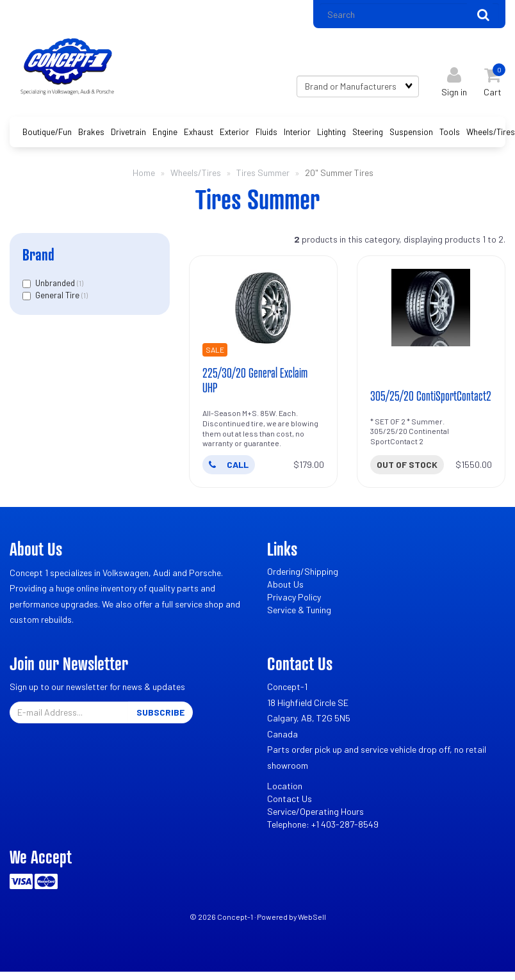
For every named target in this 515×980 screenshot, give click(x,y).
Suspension (411, 133)
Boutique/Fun (47, 133)
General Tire (58, 297)
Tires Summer (263, 174)
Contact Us (290, 800)
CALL (229, 466)
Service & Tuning (299, 612)
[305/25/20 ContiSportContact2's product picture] (431, 309)
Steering (368, 133)
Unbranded (56, 284)
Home (144, 174)
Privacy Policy (294, 599)
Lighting (331, 133)
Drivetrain (128, 133)
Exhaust (199, 133)
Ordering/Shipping (303, 573)
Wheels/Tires (491, 133)
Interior (297, 133)
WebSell (312, 919)
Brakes (91, 133)
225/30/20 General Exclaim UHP (256, 382)
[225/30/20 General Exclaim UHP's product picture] (263, 309)
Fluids (266, 133)
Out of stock (407, 466)
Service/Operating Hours (315, 813)
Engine (165, 133)
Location (285, 788)
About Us (285, 586)
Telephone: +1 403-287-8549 (323, 826)
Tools (450, 133)
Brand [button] (38, 256)
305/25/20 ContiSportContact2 (431, 398)
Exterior (234, 133)
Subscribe (160, 714)
